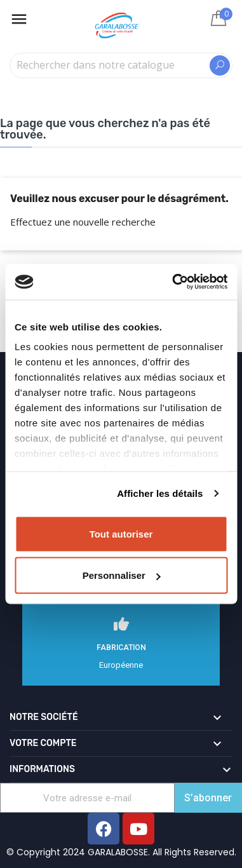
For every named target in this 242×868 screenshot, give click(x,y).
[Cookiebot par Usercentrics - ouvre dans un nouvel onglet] (173, 282)
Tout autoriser (121, 533)
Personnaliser (122, 575)
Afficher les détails (160, 493)
